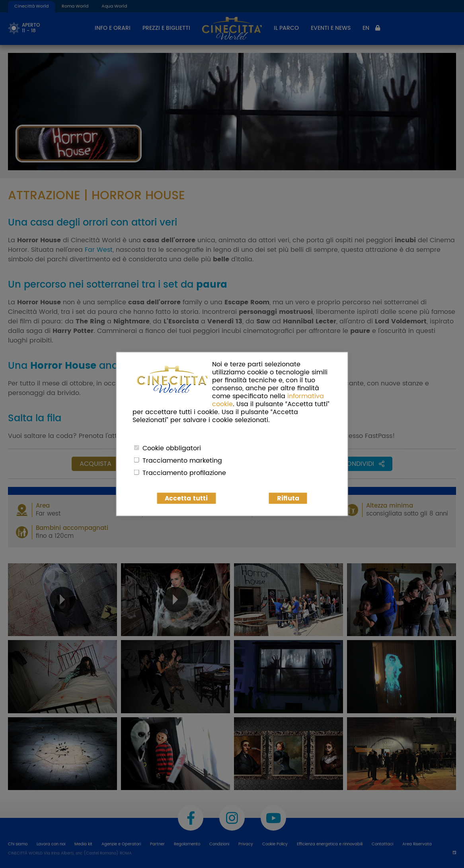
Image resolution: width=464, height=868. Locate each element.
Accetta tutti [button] (186, 498)
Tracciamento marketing (182, 461)
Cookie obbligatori (172, 448)
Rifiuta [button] (288, 498)
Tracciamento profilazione (184, 473)
